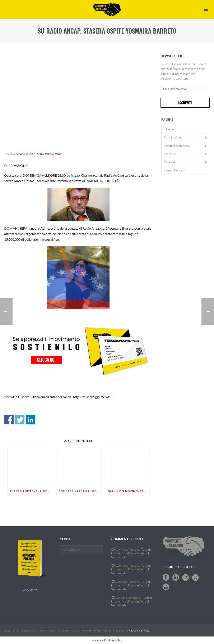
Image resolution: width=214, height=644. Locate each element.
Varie (58, 154)
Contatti (169, 162)
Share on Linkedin (31, 420)
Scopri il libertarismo (177, 146)
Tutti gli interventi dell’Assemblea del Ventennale (31, 491)
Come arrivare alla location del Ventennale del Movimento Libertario (80, 491)
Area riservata (174, 170)
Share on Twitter (20, 420)
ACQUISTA (30, 590)
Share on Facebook (9, 420)
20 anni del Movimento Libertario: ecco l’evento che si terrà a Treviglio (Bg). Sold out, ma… (129, 491)
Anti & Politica (45, 154)
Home (169, 129)
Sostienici (170, 154)
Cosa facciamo (173, 137)
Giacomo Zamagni (140, 631)
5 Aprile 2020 (24, 154)
